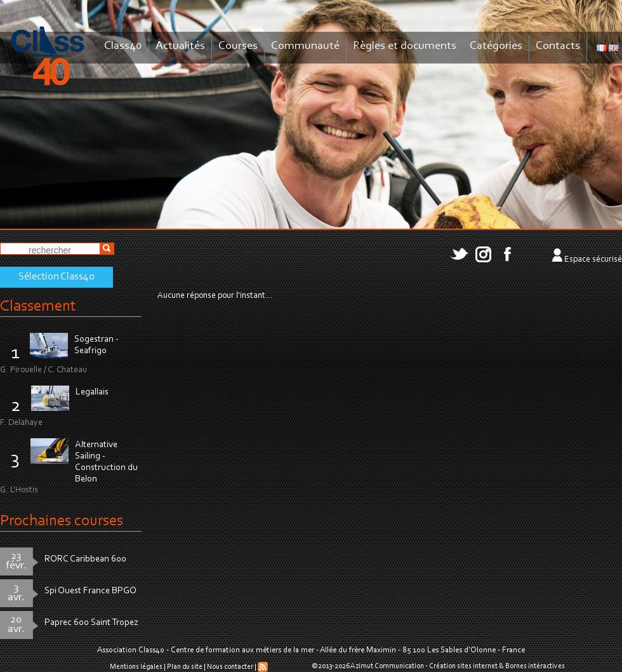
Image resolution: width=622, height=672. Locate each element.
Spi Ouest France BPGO (90, 591)
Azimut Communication (387, 666)
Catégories (496, 46)
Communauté (305, 46)
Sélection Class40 (56, 277)
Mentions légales (136, 667)
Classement (38, 306)
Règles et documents (405, 46)
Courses (238, 46)
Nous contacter (230, 667)
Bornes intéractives (535, 666)
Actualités (180, 46)
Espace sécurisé (593, 260)
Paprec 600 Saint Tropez (91, 623)
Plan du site (185, 667)
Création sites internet (463, 666)
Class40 (123, 46)
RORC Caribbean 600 (85, 559)
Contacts (558, 46)
